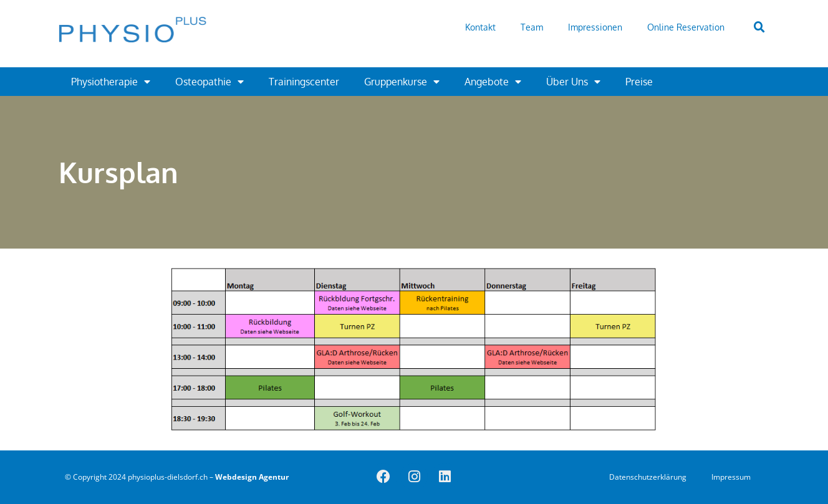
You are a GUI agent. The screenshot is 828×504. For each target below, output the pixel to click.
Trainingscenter (304, 82)
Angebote (493, 82)
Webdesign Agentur (252, 477)
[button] (759, 27)
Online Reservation (686, 27)
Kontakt (480, 27)
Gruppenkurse (402, 82)
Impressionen (595, 27)
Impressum (731, 477)
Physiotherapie (111, 82)
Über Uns (573, 82)
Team (532, 27)
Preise (639, 82)
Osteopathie (209, 82)
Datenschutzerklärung (648, 477)
